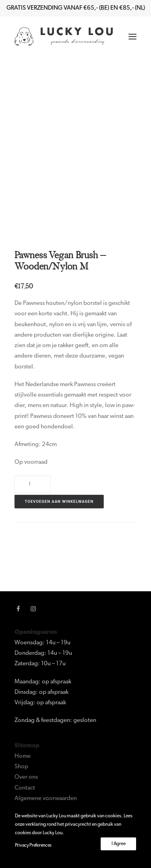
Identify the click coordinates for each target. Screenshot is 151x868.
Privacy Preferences (33, 845)
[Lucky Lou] (64, 36)
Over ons (26, 777)
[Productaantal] (33, 484)
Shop (21, 767)
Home (23, 756)
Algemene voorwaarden (46, 799)
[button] (132, 36)
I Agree (118, 844)
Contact (25, 788)
